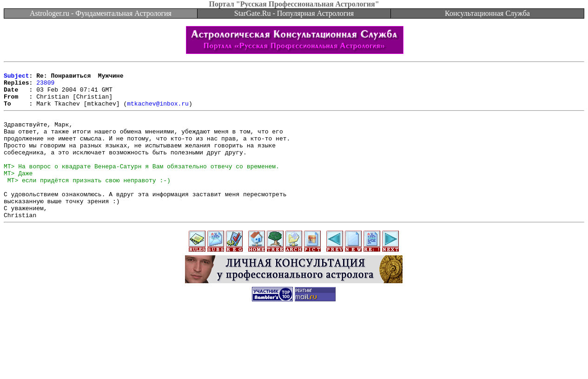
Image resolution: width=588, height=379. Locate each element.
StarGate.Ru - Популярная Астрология (294, 13)
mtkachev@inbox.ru (158, 112)
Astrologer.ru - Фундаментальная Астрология (101, 13)
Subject (17, 78)
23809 (45, 86)
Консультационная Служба (487, 13)
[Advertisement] (294, 358)
